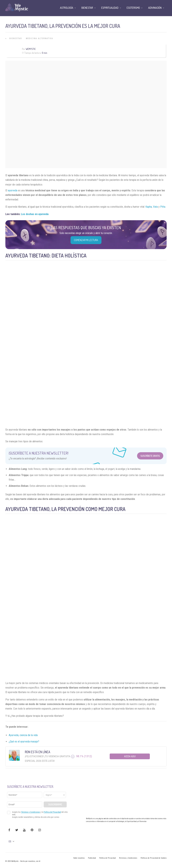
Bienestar (16, 38)
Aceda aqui (130, 756)
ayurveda (13, 190)
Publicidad (92, 858)
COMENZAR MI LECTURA (86, 240)
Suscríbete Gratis (150, 456)
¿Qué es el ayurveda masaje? (24, 742)
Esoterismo (133, 8)
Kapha (149, 207)
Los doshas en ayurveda (35, 214)
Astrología (67, 8)
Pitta (163, 207)
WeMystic (31, 49)
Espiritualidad (110, 8)
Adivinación (155, 8)
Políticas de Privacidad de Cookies (154, 858)
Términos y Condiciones (128, 858)
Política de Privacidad (107, 858)
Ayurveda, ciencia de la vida (23, 735)
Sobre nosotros (79, 858)
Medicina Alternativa (39, 38)
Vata (155, 207)
